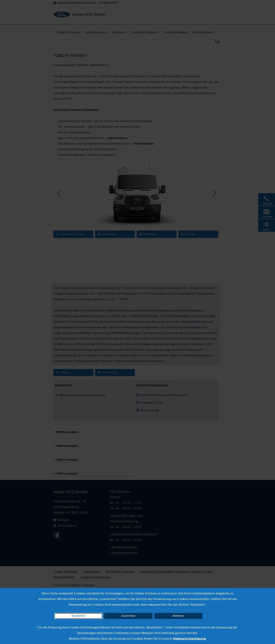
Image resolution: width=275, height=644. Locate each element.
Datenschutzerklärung (189, 639)
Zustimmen (128, 616)
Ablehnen (178, 616)
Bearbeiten (78, 616)
